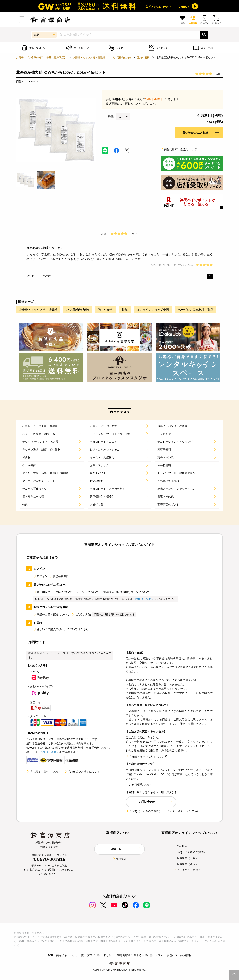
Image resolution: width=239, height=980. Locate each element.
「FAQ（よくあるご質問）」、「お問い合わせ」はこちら (163, 811)
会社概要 (120, 859)
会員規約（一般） (186, 858)
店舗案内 (172, 955)
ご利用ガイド (183, 846)
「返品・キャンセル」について (146, 756)
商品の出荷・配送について (179, 149)
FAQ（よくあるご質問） (190, 852)
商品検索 (62, 955)
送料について (62, 592)
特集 (125, 310)
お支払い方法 (81, 615)
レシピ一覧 (77, 955)
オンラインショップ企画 (153, 310)
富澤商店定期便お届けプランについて (125, 592)
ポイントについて (86, 592)
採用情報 (186, 955)
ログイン (41, 576)
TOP (50, 955)
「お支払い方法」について (82, 772)
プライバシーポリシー (189, 870)
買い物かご (42, 592)
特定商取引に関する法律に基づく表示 (140, 955)
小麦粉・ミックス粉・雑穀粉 (89, 58)
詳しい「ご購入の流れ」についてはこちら (61, 629)
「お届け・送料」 (143, 599)
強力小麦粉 (143, 58)
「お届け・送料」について (44, 772)
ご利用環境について (140, 785)
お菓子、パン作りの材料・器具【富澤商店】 (41, 58)
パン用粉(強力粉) (121, 58)
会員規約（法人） (186, 864)
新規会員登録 (59, 576)
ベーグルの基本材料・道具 (196, 310)
